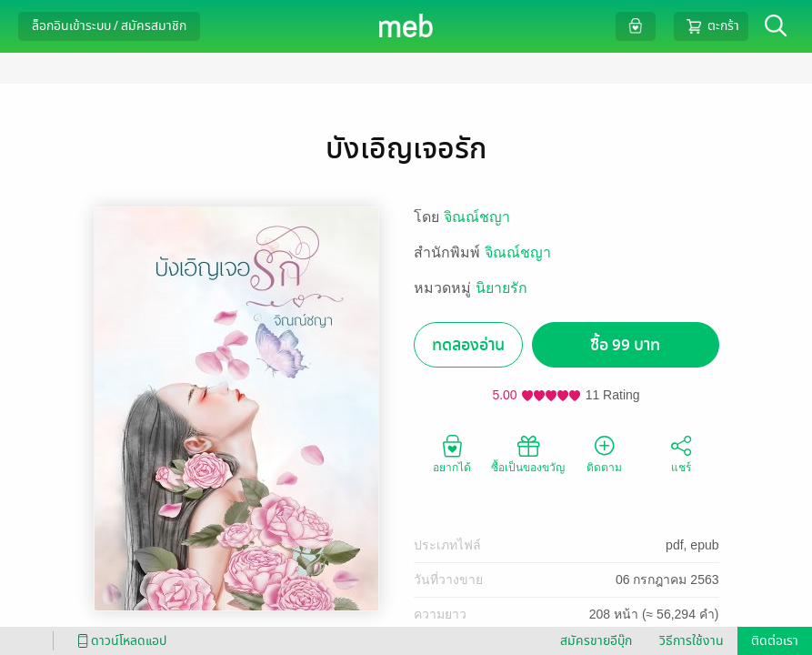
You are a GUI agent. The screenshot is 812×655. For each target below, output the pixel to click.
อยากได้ (452, 453)
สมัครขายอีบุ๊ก (596, 641)
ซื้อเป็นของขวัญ (528, 453)
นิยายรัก (501, 288)
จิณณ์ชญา (477, 217)
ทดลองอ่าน (468, 345)
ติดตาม (604, 453)
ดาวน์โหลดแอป (119, 641)
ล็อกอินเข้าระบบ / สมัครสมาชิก (109, 26)
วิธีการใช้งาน (692, 641)
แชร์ (681, 453)
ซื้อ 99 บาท (625, 345)
